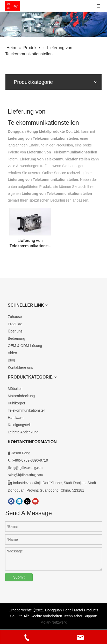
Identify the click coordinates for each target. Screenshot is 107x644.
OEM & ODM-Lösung (25, 346)
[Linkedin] (19, 501)
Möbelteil (15, 389)
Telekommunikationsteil (27, 410)
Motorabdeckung (21, 396)
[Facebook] (11, 501)
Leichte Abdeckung (23, 432)
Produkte (15, 324)
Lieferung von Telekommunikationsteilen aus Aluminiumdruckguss (30, 243)
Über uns (15, 331)
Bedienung (16, 338)
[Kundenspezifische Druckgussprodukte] (53, 24)
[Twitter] (27, 501)
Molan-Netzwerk (53, 622)
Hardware (16, 418)
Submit (19, 577)
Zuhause (15, 317)
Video (12, 353)
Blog (11, 360)
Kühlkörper (17, 403)
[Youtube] (35, 501)
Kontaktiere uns (20, 367)
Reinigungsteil (19, 425)
